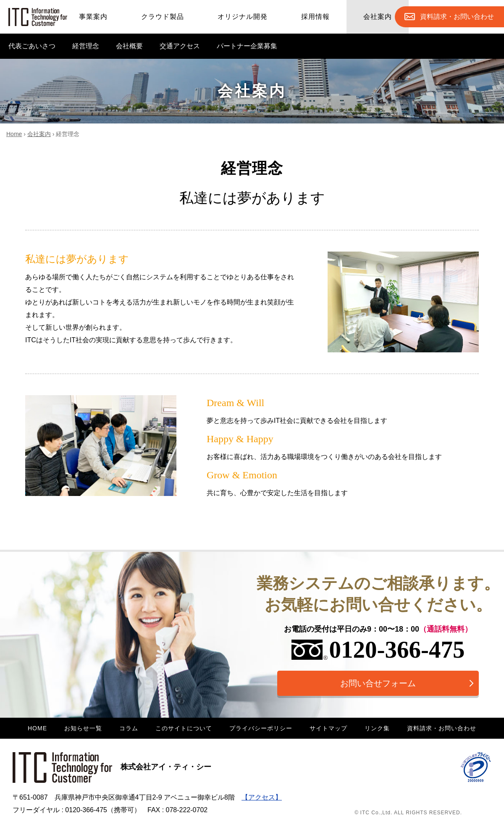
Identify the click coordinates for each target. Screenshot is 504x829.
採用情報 (315, 17)
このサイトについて (184, 728)
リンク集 (377, 728)
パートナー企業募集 (247, 46)
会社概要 (129, 46)
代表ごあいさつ (32, 46)
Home (14, 134)
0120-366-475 (378, 649)
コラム (129, 728)
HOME (37, 728)
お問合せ (457, 17)
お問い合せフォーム (378, 683)
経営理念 (86, 46)
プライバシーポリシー (261, 728)
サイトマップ (328, 728)
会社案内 (378, 17)
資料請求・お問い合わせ (442, 728)
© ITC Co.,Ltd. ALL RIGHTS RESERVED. (408, 813)
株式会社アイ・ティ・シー (112, 767)
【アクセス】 (262, 797)
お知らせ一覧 (83, 728)
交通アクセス (180, 46)
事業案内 (93, 17)
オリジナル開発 (243, 17)
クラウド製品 (163, 17)
